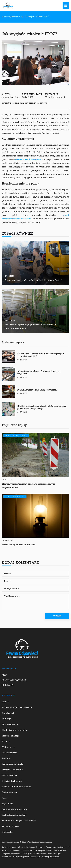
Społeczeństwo (9, 792)
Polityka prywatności (14, 680)
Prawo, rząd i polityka (13, 764)
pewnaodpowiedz (11, 97)
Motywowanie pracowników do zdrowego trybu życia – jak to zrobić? (41, 355)
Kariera (6, 741)
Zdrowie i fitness (10, 826)
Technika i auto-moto (56, 97)
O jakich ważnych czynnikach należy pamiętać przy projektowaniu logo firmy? (42, 407)
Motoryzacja (8, 747)
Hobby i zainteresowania (14, 730)
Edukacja (6, 719)
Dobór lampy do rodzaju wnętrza (19, 545)
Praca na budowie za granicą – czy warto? (37, 390)
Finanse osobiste (10, 724)
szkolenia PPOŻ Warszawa (28, 159)
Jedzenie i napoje (10, 736)
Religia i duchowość (12, 781)
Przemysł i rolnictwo (12, 770)
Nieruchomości (9, 753)
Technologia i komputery (14, 815)
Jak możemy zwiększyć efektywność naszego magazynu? (39, 373)
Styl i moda (7, 804)
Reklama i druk (10, 775)
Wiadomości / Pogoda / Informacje (19, 821)
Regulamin (8, 685)
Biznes (5, 702)
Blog (5, 675)
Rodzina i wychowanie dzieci (16, 787)
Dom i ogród (8, 713)
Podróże (6, 758)
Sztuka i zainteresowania (14, 809)
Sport (5, 798)
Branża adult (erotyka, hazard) (17, 707)
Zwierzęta (7, 832)
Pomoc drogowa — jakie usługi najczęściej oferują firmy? (33, 280)
